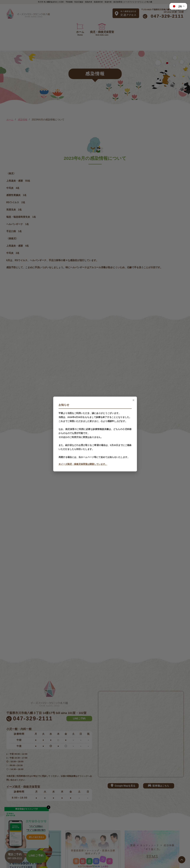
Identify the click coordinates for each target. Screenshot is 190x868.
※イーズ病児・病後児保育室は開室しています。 (83, 464)
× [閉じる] (133, 400)
